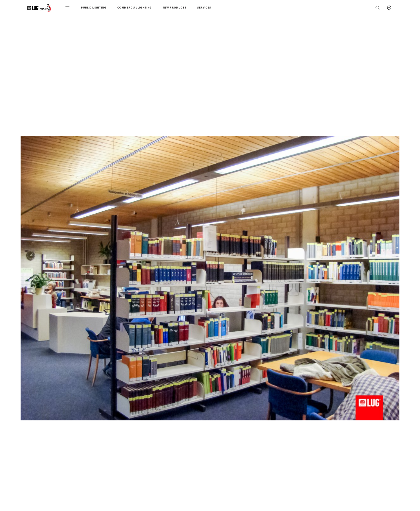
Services (204, 8)
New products (175, 8)
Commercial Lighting (135, 8)
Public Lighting (94, 8)
